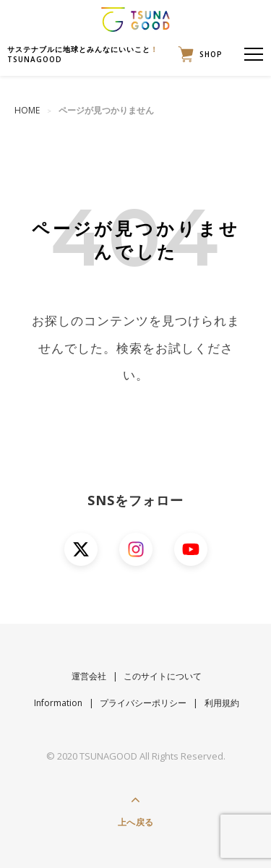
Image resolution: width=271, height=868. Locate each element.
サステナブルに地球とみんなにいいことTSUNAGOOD (83, 54)
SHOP (197, 54)
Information (58, 703)
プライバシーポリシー (143, 703)
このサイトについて (163, 676)
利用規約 (222, 703)
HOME (27, 110)
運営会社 (89, 676)
